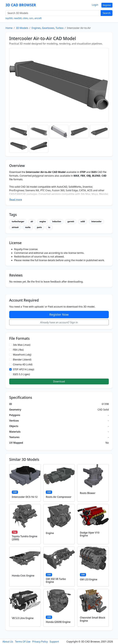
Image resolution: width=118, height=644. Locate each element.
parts (39, 227)
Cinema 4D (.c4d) (23, 364)
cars (31, 18)
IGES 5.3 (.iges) (21, 374)
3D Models (22, 28)
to (49, 227)
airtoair (15, 227)
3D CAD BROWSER (21, 5)
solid (83, 221)
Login (95, 5)
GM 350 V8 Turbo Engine (56, 580)
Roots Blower (88, 493)
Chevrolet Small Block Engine (93, 619)
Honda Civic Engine (23, 576)
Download (59, 381)
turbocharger (18, 221)
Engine (50, 533)
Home (9, 28)
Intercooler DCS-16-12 (25, 497)
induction (57, 221)
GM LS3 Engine (89, 579)
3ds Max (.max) (22, 345)
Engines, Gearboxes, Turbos (47, 28)
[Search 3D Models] (53, 13)
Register (107, 5)
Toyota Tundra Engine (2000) (25, 538)
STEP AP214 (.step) (24, 369)
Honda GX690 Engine (58, 622)
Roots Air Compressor (59, 497)
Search (107, 13)
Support (54, 642)
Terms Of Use (23, 642)
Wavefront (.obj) (22, 355)
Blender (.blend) (22, 360)
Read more (16, 199)
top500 (9, 18)
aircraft (38, 18)
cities (25, 18)
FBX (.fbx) (18, 350)
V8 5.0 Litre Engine (23, 618)
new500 (18, 18)
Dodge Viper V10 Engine (90, 534)
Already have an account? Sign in (59, 322)
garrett (71, 221)
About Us (8, 642)
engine (43, 221)
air (32, 221)
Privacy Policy (40, 642)
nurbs (28, 227)
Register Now (59, 314)
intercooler (96, 221)
